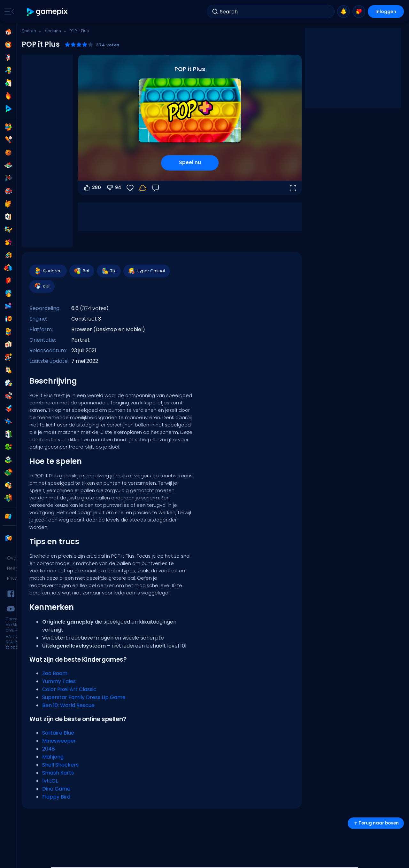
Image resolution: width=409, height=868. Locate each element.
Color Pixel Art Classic (69, 689)
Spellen (29, 31)
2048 (49, 749)
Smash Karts (58, 773)
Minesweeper (59, 741)
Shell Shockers (60, 765)
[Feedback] (156, 188)
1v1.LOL (50, 781)
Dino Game (56, 789)
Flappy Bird (56, 797)
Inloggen (386, 12)
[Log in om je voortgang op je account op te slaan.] (143, 188)
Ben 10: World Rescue (68, 705)
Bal (81, 271)
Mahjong (53, 757)
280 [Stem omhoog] (92, 188)
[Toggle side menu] (8, 12)
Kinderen (53, 31)
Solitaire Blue (58, 733)
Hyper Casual (146, 271)
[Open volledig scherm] (293, 188)
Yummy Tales (59, 681)
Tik (108, 271)
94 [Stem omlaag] (114, 188)
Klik (42, 286)
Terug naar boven (376, 823)
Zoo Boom (55, 673)
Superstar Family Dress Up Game (84, 697)
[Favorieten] (130, 188)
